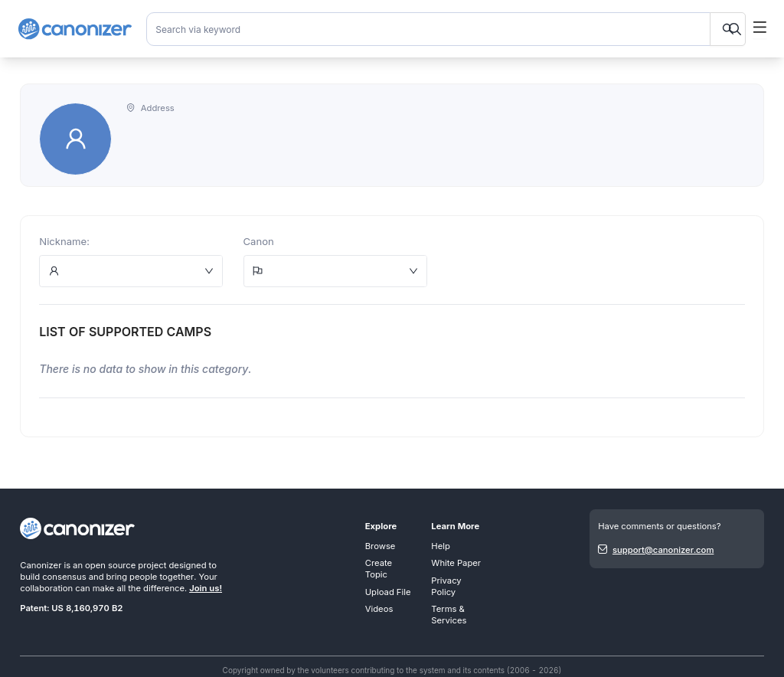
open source (110, 565)
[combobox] (446, 29)
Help (441, 546)
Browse (381, 546)
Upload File (388, 592)
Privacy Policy (446, 586)
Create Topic (379, 569)
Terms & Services (449, 615)
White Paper (456, 563)
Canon (259, 241)
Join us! (206, 588)
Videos (379, 609)
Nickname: (64, 241)
